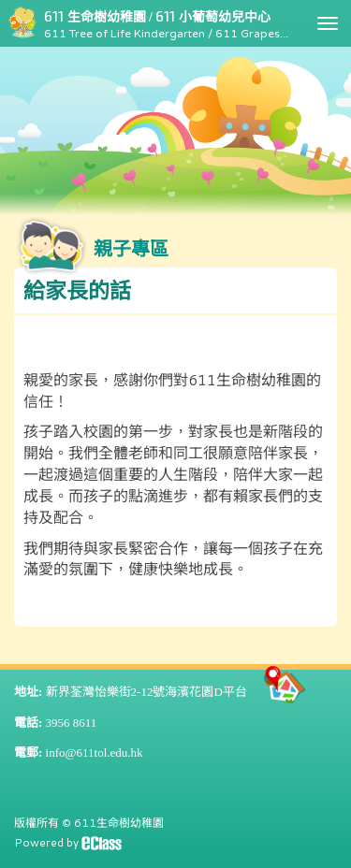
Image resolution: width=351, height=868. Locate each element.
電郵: (28, 752)
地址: (28, 692)
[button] (175, 291)
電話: (28, 723)
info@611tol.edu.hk (95, 752)
